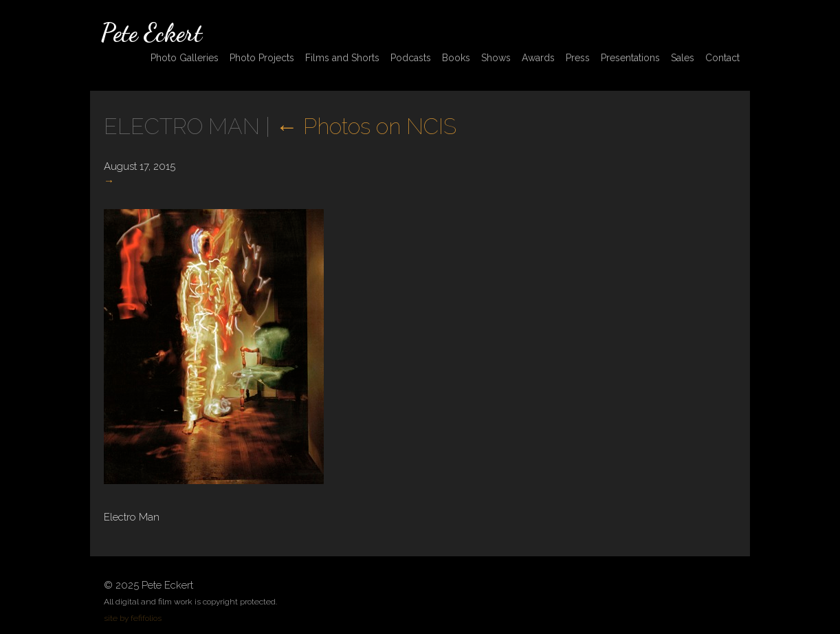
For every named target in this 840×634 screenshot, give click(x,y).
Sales (683, 58)
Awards (538, 58)
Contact (722, 58)
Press (578, 58)
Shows (496, 58)
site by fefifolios (133, 618)
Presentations (630, 58)
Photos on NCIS (366, 126)
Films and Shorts (342, 58)
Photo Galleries (185, 58)
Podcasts (411, 58)
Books (456, 58)
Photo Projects (262, 58)
